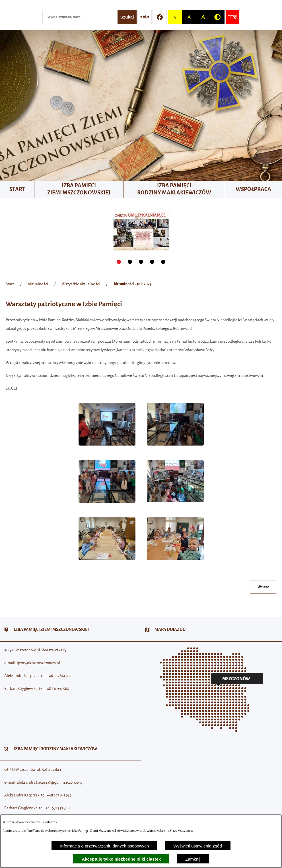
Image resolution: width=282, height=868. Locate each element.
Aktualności (38, 284)
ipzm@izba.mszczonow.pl (38, 663)
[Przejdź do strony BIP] (145, 17)
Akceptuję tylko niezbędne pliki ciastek (121, 859)
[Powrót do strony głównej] (10, 284)
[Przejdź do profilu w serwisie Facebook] (160, 17)
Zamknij (193, 859)
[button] (107, 449)
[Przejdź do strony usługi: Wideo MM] (232, 17)
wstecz (263, 587)
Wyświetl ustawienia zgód (198, 846)
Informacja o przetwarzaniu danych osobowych (104, 846)
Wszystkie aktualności (81, 284)
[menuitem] (17, 190)
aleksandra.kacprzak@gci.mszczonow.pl (50, 782)
